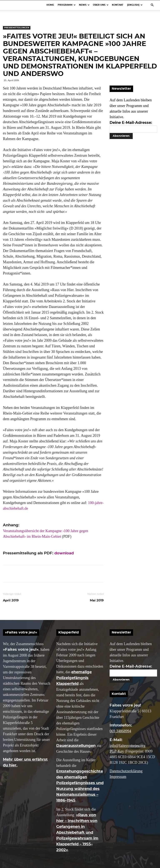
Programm (67, 5)
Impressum (118, 777)
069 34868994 (120, 731)
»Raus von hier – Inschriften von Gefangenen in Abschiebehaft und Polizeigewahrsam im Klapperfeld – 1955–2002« (77, 833)
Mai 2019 (97, 600)
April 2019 (11, 600)
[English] (135, 5)
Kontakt (118, 5)
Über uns (101, 5)
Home (50, 5)
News (84, 5)
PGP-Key (117, 751)
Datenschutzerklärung (126, 771)
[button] (152, 5)
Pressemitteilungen (17, 28)
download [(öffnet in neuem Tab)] (64, 553)
